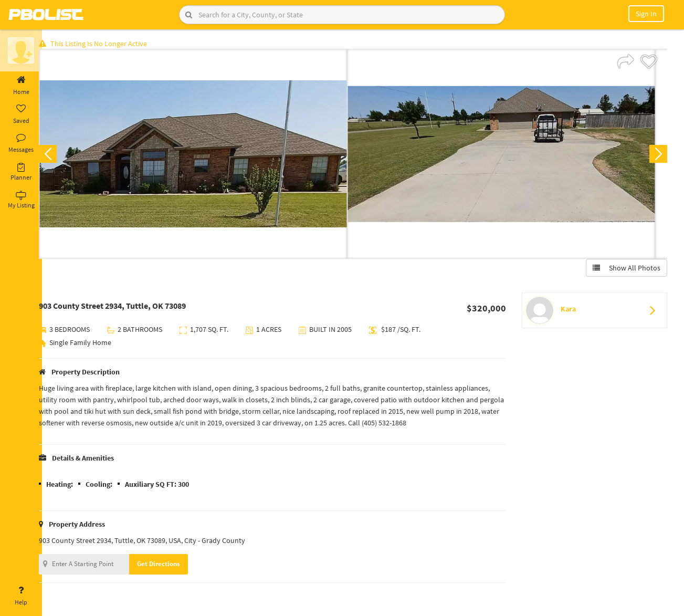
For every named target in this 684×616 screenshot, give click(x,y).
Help (21, 596)
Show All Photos (625, 269)
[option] (204, 155)
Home (21, 86)
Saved (21, 114)
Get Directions (170, 565)
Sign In (646, 14)
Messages (21, 143)
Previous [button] (59, 155)
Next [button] (657, 155)
